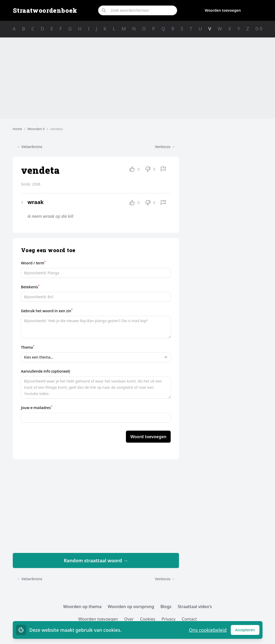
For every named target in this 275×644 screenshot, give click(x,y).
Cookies (148, 619)
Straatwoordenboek (45, 10)
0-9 (259, 29)
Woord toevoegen (148, 437)
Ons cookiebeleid (208, 630)
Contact (189, 619)
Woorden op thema (82, 607)
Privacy (168, 619)
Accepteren (247, 631)
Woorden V (36, 129)
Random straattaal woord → (96, 560)
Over (129, 619)
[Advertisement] (138, 78)
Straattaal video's (195, 607)
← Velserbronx (30, 147)
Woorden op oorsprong (131, 607)
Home (17, 129)
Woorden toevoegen (223, 10)
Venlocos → (165, 147)
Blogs (166, 607)
